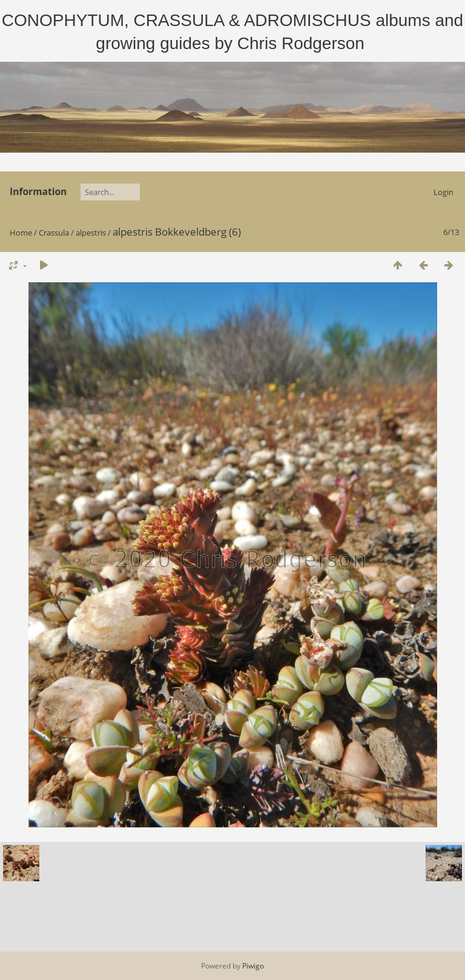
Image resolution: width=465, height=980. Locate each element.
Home (21, 233)
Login (444, 192)
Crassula (54, 233)
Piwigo (253, 966)
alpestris (91, 233)
